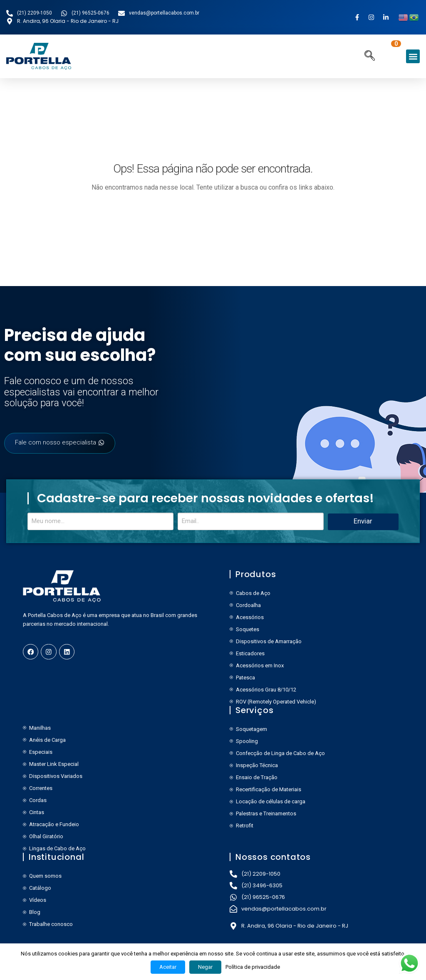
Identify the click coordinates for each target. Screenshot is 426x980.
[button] (413, 56)
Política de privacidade (253, 967)
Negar (205, 967)
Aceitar (168, 967)
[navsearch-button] (369, 57)
